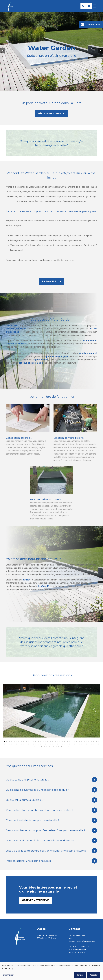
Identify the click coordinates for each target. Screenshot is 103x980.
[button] (3, 51)
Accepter (94, 975)
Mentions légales (77, 952)
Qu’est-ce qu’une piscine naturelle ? (28, 781)
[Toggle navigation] (94, 6)
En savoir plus (51, 282)
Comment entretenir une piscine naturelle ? (33, 821)
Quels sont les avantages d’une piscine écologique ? (37, 791)
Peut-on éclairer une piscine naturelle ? (30, 862)
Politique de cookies (78, 949)
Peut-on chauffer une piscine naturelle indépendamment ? (42, 842)
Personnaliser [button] (8, 975)
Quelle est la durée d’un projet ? (25, 801)
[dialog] (51, 971)
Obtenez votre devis (36, 901)
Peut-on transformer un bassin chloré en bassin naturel (39, 811)
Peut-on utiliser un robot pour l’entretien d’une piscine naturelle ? (46, 831)
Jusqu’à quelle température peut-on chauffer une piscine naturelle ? (47, 852)
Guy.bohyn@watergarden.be (82, 941)
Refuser (80, 975)
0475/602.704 (78, 935)
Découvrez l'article (52, 115)
